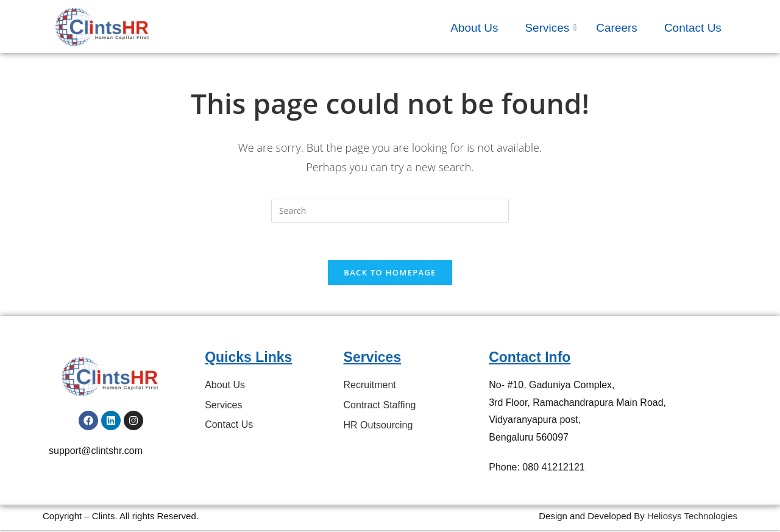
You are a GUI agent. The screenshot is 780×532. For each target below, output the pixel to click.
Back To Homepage (390, 272)
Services (551, 28)
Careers (617, 28)
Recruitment (370, 385)
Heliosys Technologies (692, 516)
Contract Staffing (380, 405)
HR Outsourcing (378, 425)
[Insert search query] (390, 211)
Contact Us (693, 28)
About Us (474, 28)
